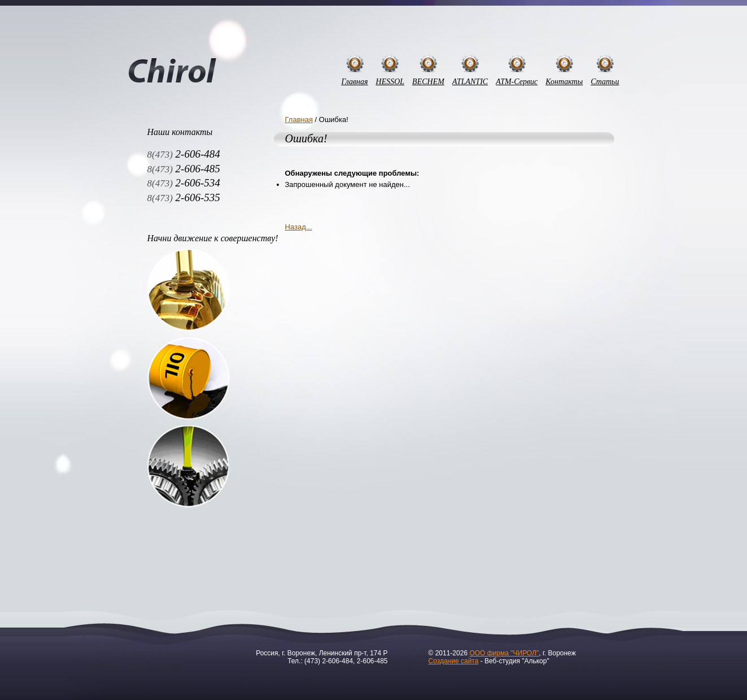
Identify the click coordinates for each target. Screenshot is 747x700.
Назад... (299, 227)
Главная (355, 82)
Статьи (605, 82)
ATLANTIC (470, 82)
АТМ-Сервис (517, 82)
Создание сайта (454, 661)
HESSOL (390, 82)
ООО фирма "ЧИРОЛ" (504, 653)
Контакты (564, 82)
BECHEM (428, 82)
